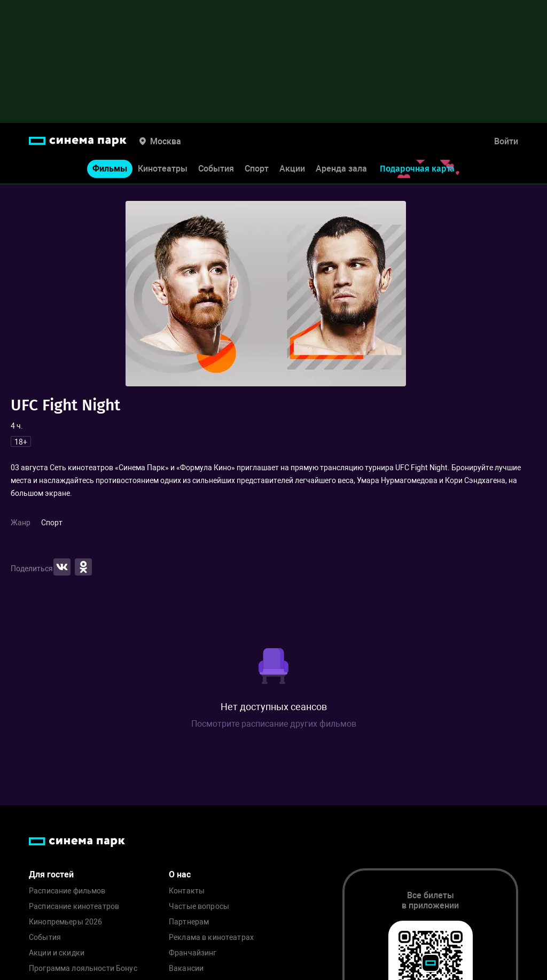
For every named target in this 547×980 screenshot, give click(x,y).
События (216, 170)
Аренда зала (341, 170)
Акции (292, 170)
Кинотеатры (163, 170)
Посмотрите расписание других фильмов (274, 724)
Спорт (257, 170)
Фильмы (110, 170)
